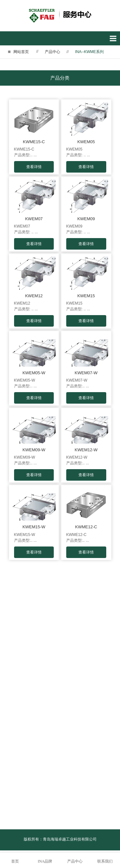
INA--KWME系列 (89, 52)
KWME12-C (86, 527)
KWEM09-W (34, 450)
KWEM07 (34, 219)
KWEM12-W (86, 450)
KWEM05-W (34, 373)
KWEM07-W (86, 373)
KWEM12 (34, 296)
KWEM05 (86, 142)
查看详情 (34, 167)
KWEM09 (86, 219)
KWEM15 (86, 296)
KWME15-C (34, 142)
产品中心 (52, 52)
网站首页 (21, 52)
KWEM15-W (34, 527)
